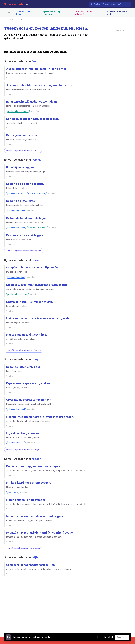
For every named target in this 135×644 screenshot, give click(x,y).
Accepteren (123, 638)
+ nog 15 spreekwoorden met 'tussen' (24, 350)
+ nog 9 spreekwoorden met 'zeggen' (24, 548)
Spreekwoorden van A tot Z (117, 13)
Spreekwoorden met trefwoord (84, 13)
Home (7, 13)
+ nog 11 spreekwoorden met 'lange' (23, 449)
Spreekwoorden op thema (24, 13)
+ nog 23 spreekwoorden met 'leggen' (24, 251)
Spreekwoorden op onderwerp (52, 13)
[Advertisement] (52, 587)
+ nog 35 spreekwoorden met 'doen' (23, 151)
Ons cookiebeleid (105, 637)
